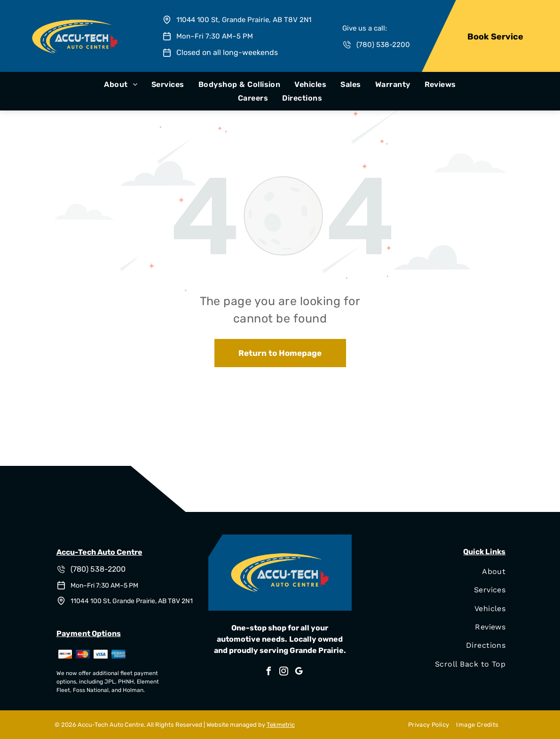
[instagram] (284, 672)
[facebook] (268, 672)
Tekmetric (281, 725)
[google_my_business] (299, 672)
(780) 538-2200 (383, 45)
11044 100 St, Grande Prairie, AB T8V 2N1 (244, 20)
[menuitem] (121, 84)
